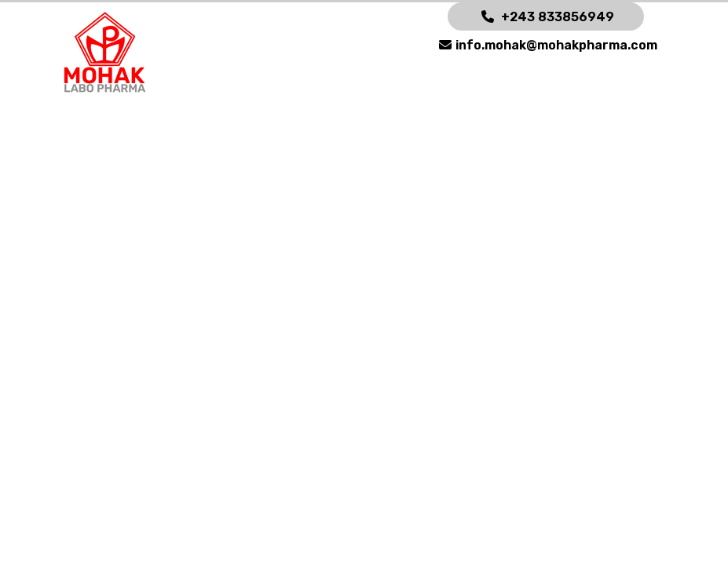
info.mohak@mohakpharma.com (556, 45)
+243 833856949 (558, 17)
